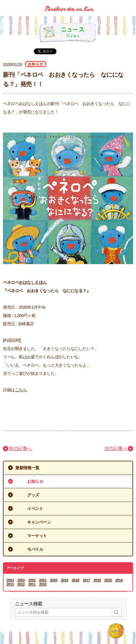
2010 (43, 584)
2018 (76, 580)
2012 (21, 584)
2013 (10, 584)
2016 (97, 580)
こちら (21, 390)
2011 (32, 584)
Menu (129, 4)
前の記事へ (20, 448)
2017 (86, 580)
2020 (54, 580)
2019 (65, 580)
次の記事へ (116, 448)
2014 (119, 580)
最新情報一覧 (27, 468)
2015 (108, 580)
